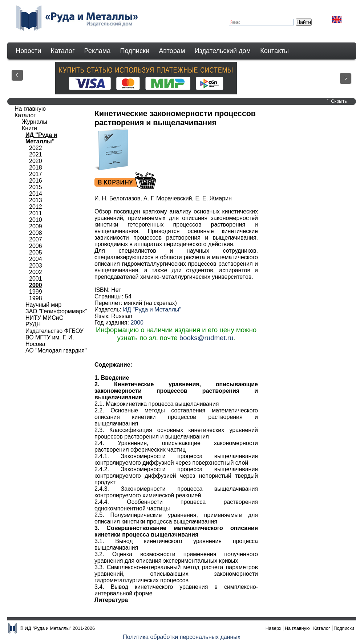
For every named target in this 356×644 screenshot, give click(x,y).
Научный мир (43, 305)
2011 (36, 213)
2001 (36, 279)
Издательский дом (223, 51)
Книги (29, 128)
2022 (36, 148)
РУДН (33, 324)
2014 (36, 194)
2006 (36, 246)
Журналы (35, 122)
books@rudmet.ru (207, 338)
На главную (30, 109)
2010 (36, 220)
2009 (36, 226)
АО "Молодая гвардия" (56, 350)
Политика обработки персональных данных (182, 637)
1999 (36, 292)
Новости (28, 51)
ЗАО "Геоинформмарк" (56, 311)
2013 (36, 200)
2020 (36, 161)
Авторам (172, 51)
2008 (36, 233)
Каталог (62, 51)
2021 (36, 154)
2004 (36, 259)
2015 (36, 187)
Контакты (274, 51)
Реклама (98, 51)
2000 (137, 323)
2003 (36, 266)
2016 (36, 181)
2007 (36, 239)
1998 (36, 298)
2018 (36, 168)
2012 (36, 207)
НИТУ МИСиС (44, 318)
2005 (36, 252)
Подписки (135, 51)
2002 (36, 272)
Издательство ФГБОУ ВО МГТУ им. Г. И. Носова (54, 337)
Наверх (274, 628)
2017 (36, 174)
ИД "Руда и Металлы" (152, 309)
